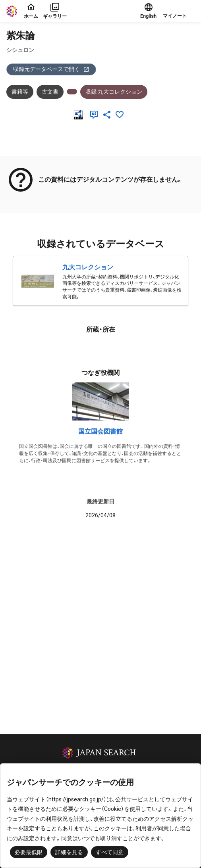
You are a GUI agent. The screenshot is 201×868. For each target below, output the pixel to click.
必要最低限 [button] (29, 852)
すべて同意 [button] (110, 852)
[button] (179, 11)
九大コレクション (88, 267)
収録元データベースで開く (51, 69)
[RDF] (80, 115)
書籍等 (20, 92)
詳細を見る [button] (69, 852)
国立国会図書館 (100, 431)
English (148, 11)
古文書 (50, 92)
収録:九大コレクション (114, 92)
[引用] (96, 115)
